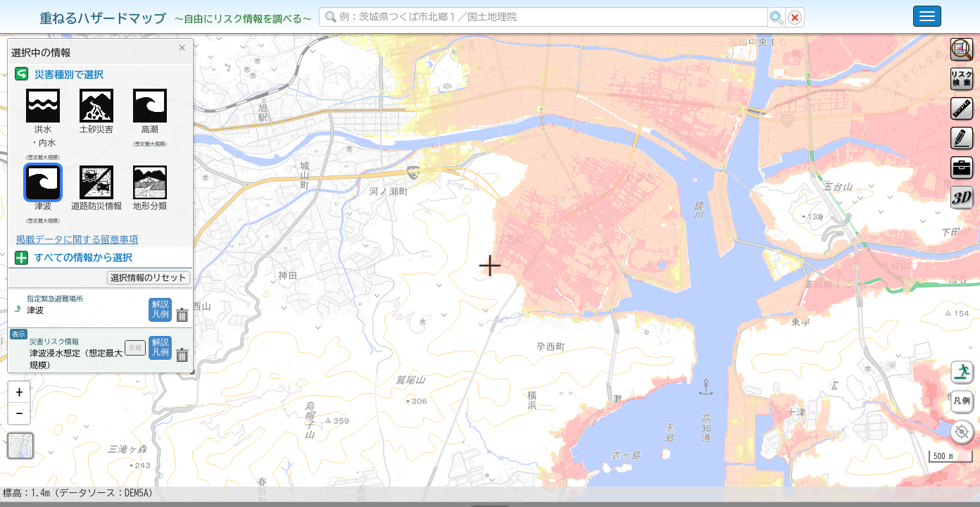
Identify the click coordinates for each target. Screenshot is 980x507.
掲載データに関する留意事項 (77, 239)
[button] (19, 429)
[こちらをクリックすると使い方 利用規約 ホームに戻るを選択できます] (927, 16)
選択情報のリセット (149, 277)
